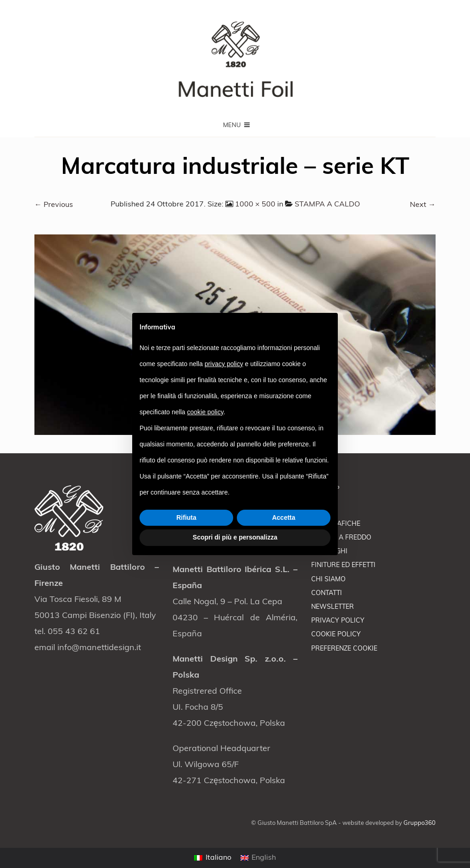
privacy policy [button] (224, 364)
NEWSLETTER (333, 607)
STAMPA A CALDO (327, 205)
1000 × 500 (255, 205)
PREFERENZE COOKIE (344, 649)
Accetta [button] (284, 517)
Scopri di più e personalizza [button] (235, 537)
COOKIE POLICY (336, 635)
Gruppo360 (420, 823)
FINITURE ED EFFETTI (343, 565)
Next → (423, 205)
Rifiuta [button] (186, 517)
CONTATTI (327, 593)
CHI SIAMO (328, 580)
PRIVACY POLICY (338, 621)
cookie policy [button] (205, 412)
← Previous (54, 205)
